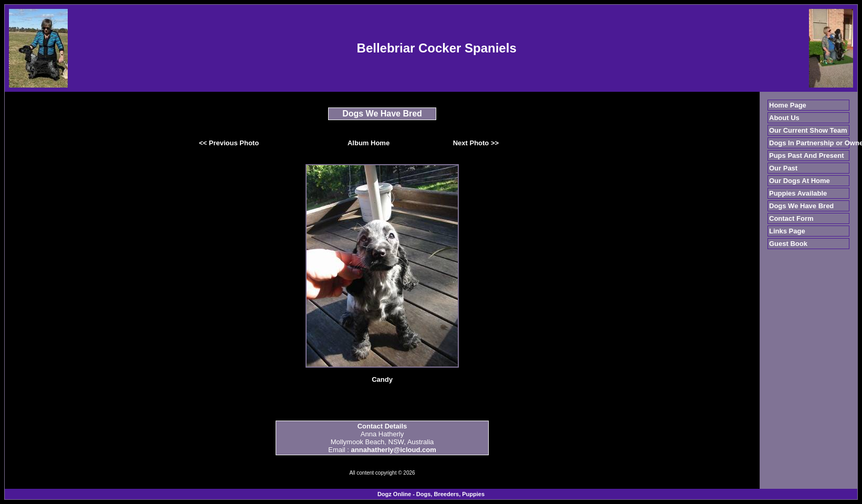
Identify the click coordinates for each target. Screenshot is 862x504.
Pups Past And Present (807, 156)
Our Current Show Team (808, 130)
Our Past (783, 168)
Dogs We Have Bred (801, 206)
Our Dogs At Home (800, 181)
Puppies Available (798, 193)
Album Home (369, 143)
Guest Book (788, 244)
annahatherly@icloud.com (394, 450)
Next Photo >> (476, 143)
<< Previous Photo (229, 143)
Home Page (788, 105)
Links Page (787, 231)
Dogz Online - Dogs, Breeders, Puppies (431, 494)
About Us (784, 118)
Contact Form (791, 218)
